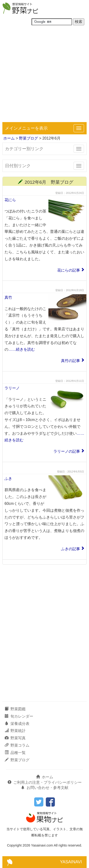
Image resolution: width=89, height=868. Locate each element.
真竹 (8, 297)
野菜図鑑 (15, 709)
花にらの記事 (69, 270)
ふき (8, 479)
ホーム (9, 138)
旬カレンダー (19, 716)
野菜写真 (15, 738)
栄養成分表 (17, 724)
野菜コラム (17, 745)
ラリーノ (12, 388)
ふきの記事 (70, 549)
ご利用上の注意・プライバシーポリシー (45, 782)
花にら (10, 200)
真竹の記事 (70, 361)
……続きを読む (22, 349)
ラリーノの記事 (67, 451)
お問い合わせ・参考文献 (45, 788)
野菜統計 (15, 731)
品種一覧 (15, 753)
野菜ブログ (28, 138)
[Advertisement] (44, 75)
